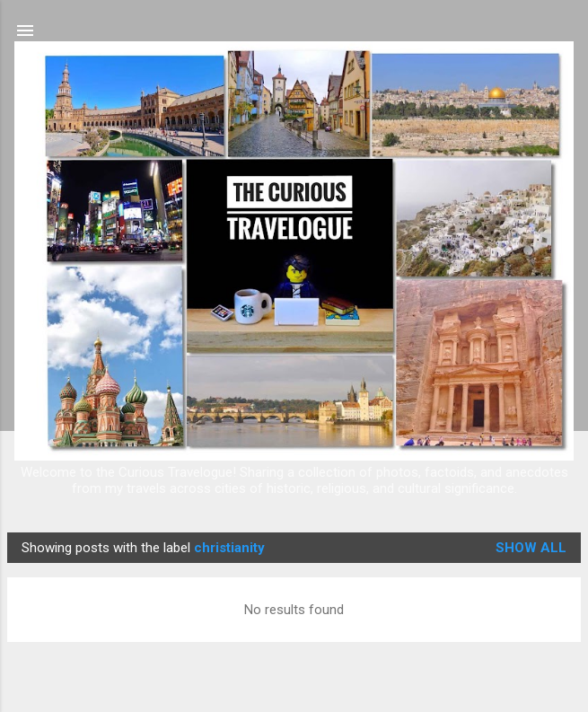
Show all (531, 548)
